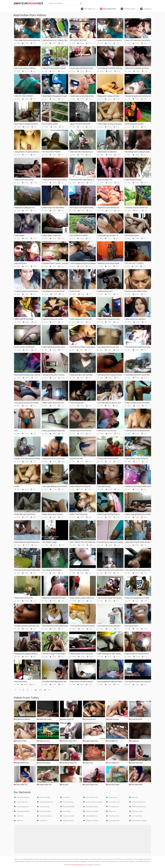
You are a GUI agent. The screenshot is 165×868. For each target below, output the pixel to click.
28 (45, 690)
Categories (146, 9)
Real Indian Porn (108, 9)
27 (40, 690)
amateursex (28, 3)
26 (36, 690)
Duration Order (128, 9)
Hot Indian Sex (88, 9)
